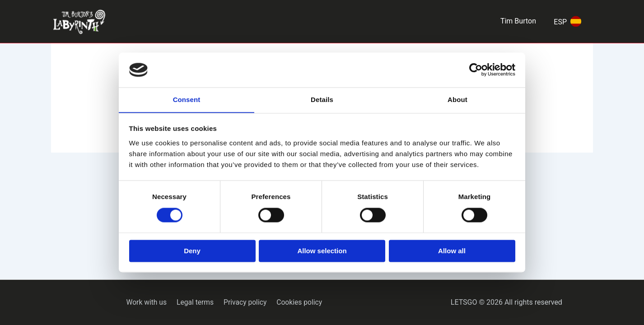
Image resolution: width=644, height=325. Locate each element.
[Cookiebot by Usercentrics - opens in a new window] (476, 70)
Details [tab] (322, 100)
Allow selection (322, 251)
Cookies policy (296, 302)
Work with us (149, 302)
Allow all (452, 251)
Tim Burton (518, 21)
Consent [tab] (187, 100)
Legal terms (196, 302)
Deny (192, 251)
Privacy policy (244, 302)
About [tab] (457, 100)
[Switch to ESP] (566, 21)
